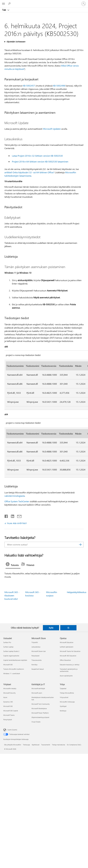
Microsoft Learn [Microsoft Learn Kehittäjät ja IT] (37, 693)
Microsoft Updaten (52, 129)
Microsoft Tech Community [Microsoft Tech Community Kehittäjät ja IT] (41, 704)
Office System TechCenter (17, 501)
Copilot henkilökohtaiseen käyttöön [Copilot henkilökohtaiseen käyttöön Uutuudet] (15, 660)
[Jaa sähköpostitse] (18, 516)
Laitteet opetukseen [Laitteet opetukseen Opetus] (67, 647)
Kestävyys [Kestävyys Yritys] (63, 711)
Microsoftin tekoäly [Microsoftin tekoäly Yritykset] (10, 688)
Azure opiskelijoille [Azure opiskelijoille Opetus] (66, 676)
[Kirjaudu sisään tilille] (84, 4)
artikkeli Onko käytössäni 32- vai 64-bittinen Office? (29, 172)
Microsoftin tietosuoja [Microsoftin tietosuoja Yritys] (67, 702)
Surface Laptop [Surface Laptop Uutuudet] (8, 647)
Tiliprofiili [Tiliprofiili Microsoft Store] (35, 642)
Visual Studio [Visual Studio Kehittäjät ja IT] (36, 722)
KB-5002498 (59, 86)
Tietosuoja (26, 745)
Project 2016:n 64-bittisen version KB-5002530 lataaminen (40, 162)
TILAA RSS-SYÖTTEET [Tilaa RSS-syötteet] (17, 523)
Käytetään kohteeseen (16, 42)
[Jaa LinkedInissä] (11, 516)
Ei (68, 628)
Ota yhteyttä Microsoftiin (13, 745)
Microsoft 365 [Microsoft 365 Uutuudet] (8, 665)
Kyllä (51, 628)
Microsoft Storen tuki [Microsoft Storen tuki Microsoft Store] (39, 651)
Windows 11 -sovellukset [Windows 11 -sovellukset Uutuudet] (12, 673)
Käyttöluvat (36, 745)
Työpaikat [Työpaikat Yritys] (63, 688)
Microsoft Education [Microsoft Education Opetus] (67, 642)
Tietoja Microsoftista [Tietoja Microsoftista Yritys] (67, 693)
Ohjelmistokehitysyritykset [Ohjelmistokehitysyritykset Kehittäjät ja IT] (40, 717)
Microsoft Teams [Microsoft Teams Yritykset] (9, 715)
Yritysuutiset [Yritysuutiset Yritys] (64, 697)
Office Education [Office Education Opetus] (65, 660)
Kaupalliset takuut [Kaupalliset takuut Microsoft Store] (38, 669)
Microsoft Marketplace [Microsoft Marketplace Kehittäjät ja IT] (39, 708)
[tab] (13, 565)
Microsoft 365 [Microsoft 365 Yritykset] (8, 706)
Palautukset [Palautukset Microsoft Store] (35, 656)
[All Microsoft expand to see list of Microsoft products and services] (3, 4)
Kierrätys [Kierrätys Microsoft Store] (34, 665)
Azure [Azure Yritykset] (5, 697)
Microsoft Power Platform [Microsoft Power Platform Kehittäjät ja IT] (40, 713)
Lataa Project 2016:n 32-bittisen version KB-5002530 (37, 156)
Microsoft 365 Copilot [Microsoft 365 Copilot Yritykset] (11, 711)
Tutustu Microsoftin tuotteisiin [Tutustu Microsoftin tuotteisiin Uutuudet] (14, 669)
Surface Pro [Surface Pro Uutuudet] (7, 642)
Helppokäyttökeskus (77, 592)
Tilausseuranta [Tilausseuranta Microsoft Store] (37, 660)
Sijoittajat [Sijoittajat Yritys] (63, 706)
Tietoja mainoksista (59, 745)
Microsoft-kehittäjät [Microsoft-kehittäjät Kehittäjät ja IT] (38, 688)
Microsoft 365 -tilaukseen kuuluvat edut (12, 595)
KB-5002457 (29, 86)
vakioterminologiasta (15, 496)
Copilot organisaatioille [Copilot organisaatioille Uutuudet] (11, 656)
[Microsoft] (44, 2)
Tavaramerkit (46, 745)
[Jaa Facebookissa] (6, 516)
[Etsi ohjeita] (10, 4)
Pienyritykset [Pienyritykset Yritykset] (8, 720)
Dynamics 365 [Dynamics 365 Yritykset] (8, 702)
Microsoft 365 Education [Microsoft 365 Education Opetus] (68, 656)
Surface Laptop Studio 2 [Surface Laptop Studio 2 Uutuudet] (11, 651)
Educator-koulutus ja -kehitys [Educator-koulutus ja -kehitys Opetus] (70, 665)
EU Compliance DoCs (74, 745)
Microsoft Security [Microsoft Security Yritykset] (9, 693)
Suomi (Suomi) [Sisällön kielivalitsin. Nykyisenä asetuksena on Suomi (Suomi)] (12, 730)
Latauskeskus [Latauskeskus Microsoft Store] (36, 647)
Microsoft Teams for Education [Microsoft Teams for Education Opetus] (70, 651)
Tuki (4, 10)
